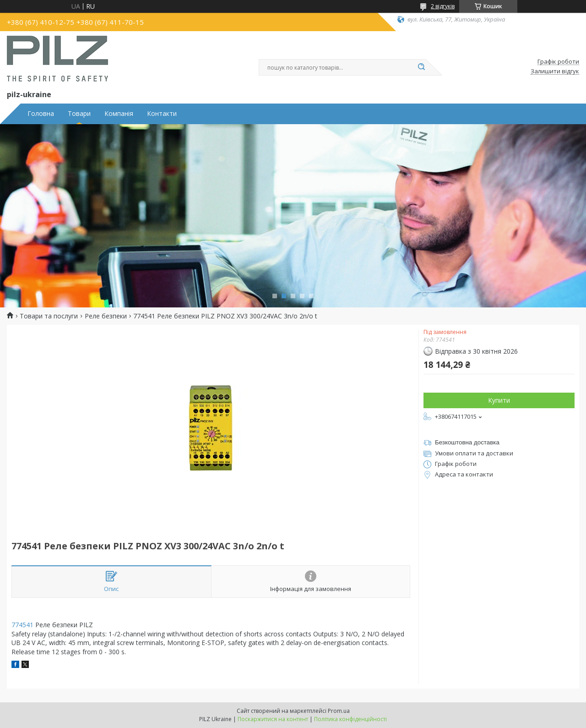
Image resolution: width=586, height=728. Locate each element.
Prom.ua (339, 711)
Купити (499, 400)
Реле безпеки (106, 316)
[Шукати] (421, 67)
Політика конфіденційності (350, 719)
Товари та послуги (49, 316)
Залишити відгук (555, 71)
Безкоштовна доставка (467, 442)
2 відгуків (443, 6)
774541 (22, 625)
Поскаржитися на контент (273, 719)
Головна (41, 114)
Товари (79, 114)
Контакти (162, 114)
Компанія (119, 114)
